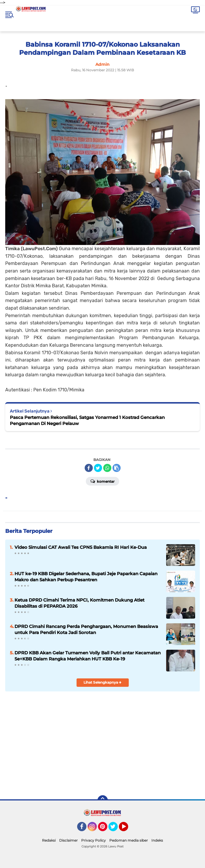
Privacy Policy (94, 840)
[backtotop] (103, 800)
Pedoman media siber (129, 840)
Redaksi (49, 840)
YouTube (128, 829)
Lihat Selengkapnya (102, 682)
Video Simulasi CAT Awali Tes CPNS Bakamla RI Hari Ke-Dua (81, 547)
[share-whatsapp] (107, 468)
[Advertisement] (147, 749)
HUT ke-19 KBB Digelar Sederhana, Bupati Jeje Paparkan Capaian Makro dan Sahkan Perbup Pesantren (86, 577)
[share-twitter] (98, 468)
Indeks (157, 840)
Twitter (116, 829)
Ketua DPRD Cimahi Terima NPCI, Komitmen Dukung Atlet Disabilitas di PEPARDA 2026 (79, 603)
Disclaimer (68, 840)
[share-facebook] (89, 468)
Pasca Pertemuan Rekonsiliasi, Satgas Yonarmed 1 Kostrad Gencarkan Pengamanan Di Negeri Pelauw (87, 420)
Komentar (102, 481)
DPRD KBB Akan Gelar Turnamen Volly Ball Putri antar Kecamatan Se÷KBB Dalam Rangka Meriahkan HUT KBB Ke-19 (88, 656)
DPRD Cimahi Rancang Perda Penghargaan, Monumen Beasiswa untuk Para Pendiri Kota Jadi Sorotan (86, 629)
